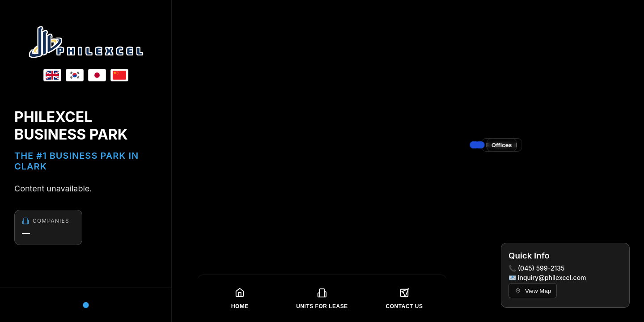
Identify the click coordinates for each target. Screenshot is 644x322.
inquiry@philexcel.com (552, 278)
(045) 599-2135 (541, 268)
